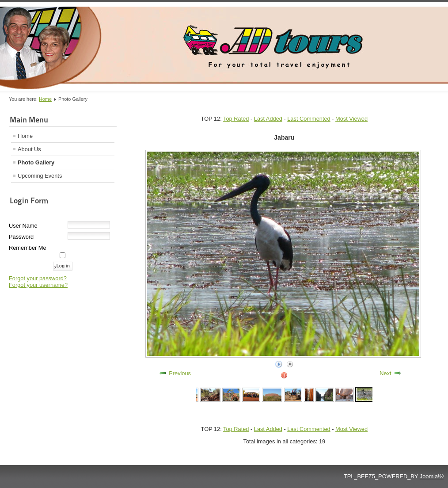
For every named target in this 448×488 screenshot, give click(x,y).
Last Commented (309, 119)
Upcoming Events (40, 176)
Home (45, 99)
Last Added (268, 119)
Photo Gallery (36, 162)
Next (385, 373)
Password (21, 237)
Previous (180, 373)
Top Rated (236, 119)
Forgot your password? (38, 278)
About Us (29, 149)
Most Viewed (351, 119)
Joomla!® (432, 476)
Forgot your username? (38, 285)
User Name (23, 226)
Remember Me (28, 248)
